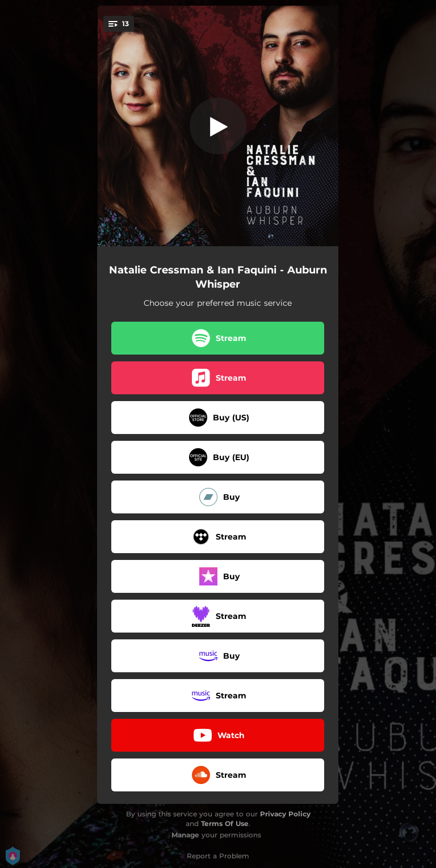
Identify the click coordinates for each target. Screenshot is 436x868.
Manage (185, 835)
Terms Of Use (225, 823)
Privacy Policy (285, 814)
